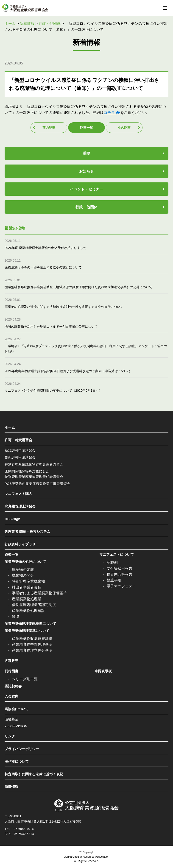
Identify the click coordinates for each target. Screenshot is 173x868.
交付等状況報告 (120, 568)
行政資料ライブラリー (22, 544)
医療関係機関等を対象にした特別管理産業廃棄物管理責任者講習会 (34, 474)
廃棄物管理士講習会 (20, 506)
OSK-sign (12, 519)
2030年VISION (16, 726)
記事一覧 (86, 128)
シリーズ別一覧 (25, 679)
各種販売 (11, 661)
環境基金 (11, 719)
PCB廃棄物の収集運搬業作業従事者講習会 (37, 484)
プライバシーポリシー (22, 749)
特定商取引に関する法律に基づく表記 (34, 774)
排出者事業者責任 (27, 587)
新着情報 (11, 787)
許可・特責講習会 (18, 440)
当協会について (17, 709)
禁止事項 (114, 580)
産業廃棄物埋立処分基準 (32, 650)
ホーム (10, 427)
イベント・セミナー (86, 189)
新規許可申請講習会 (20, 450)
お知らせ (86, 171)
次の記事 (124, 128)
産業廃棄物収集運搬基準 (32, 639)
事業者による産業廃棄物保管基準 (39, 593)
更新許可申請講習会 (20, 457)
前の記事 (49, 128)
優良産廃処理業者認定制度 (34, 605)
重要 (86, 153)
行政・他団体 (86, 207)
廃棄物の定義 (23, 570)
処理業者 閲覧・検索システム (27, 532)
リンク (10, 736)
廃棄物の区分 (23, 575)
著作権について (17, 761)
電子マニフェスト (121, 586)
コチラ (109, 113)
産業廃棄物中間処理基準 (32, 644)
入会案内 (11, 696)
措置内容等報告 (120, 574)
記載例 (112, 562)
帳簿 (16, 616)
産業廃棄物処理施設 (28, 611)
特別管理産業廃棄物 (28, 581)
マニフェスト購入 (18, 494)
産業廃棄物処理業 (27, 599)
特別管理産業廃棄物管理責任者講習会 (34, 464)
